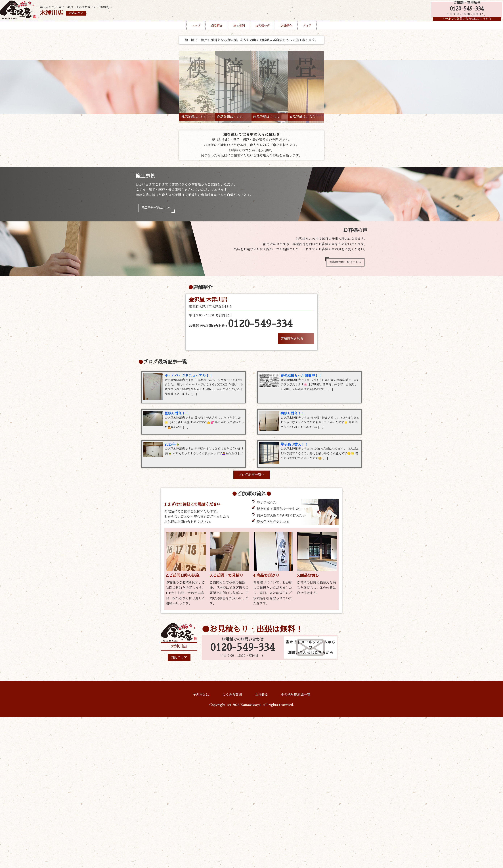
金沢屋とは (201, 701)
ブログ (307, 31)
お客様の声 (263, 31)
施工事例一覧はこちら (159, 209)
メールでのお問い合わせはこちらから (465, 23)
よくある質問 (232, 701)
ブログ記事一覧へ (251, 481)
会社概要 (261, 701)
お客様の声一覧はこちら (343, 265)
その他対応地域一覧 (295, 701)
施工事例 (239, 31)
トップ (196, 31)
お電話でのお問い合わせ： (241, 327)
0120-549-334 (465, 11)
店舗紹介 (286, 31)
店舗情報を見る (292, 342)
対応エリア (179, 664)
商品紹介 (217, 31)
